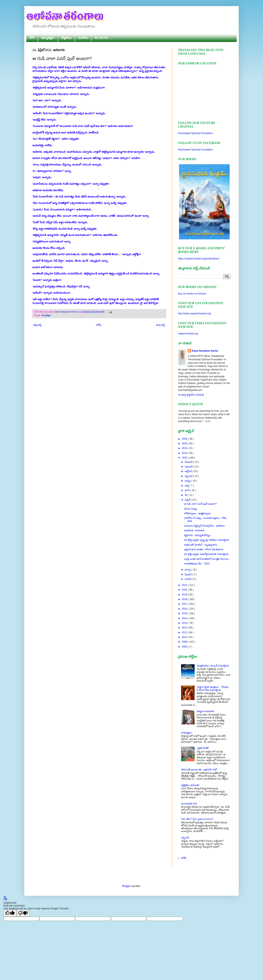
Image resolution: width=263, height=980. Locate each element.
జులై (187, 486)
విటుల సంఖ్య (190, 509)
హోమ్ (99, 325)
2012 (185, 628)
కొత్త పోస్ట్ (37, 325)
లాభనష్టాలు (187, 733)
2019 (185, 595)
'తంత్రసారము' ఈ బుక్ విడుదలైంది (213, 666)
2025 (185, 444)
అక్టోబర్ (189, 471)
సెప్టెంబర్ (189, 476)
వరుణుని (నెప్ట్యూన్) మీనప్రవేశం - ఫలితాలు (204, 526)
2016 (185, 609)
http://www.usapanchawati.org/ (195, 314)
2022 (185, 458)
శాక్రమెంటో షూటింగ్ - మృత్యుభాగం (201, 545)
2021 (185, 585)
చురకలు (83, 38)
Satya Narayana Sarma (66, 312)
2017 (185, 604)
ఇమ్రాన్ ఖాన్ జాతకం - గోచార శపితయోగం (204, 549)
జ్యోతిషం (66, 38)
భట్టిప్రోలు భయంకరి (190, 785)
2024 (185, 448)
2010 (185, 637)
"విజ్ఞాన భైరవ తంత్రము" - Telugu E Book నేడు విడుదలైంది (213, 688)
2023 (185, 453)
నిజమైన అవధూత (205, 711)
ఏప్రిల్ (188, 500)
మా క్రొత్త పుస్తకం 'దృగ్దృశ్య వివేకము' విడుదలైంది (206, 540)
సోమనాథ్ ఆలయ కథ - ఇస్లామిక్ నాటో (199, 770)
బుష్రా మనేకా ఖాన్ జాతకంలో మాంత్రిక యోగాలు (206, 559)
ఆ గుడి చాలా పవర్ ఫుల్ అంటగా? (200, 504)
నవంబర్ (189, 467)
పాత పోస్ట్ (160, 325)
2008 (185, 647)
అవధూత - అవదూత (194, 530)
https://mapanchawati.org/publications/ (199, 259)
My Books (102, 38)
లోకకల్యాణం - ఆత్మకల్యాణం (197, 513)
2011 (185, 632)
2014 (185, 618)
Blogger (126, 886)
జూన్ (187, 490)
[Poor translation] (23, 913)
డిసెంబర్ (189, 462)
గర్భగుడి (185, 838)
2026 (185, 439)
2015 (185, 613)
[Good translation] (10, 913)
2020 (185, 590)
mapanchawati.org (188, 334)
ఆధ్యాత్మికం (48, 38)
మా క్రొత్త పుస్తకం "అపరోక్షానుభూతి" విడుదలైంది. (206, 554)
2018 (185, 599)
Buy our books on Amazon (192, 294)
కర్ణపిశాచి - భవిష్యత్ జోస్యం (197, 535)
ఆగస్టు (188, 481)
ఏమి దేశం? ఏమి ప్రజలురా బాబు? (197, 819)
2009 (185, 642)
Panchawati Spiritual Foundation (195, 133)
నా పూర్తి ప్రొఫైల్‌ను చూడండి (191, 395)
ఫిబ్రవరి (188, 574)
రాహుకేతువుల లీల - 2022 (197, 564)
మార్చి (188, 570)
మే (186, 495)
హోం (32, 38)
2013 (185, 623)
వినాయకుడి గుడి (189, 804)
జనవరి (188, 579)
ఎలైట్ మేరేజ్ (203, 748)
